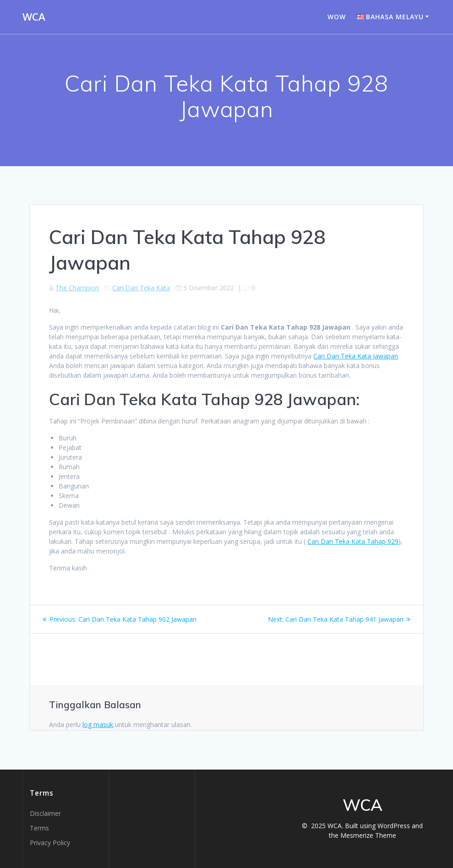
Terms (39, 828)
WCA (34, 17)
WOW (337, 17)
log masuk (98, 724)
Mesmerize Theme (368, 835)
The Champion (77, 288)
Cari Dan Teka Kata (141, 288)
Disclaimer (45, 813)
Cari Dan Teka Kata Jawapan (356, 356)
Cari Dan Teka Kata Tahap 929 (353, 541)
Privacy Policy (50, 843)
